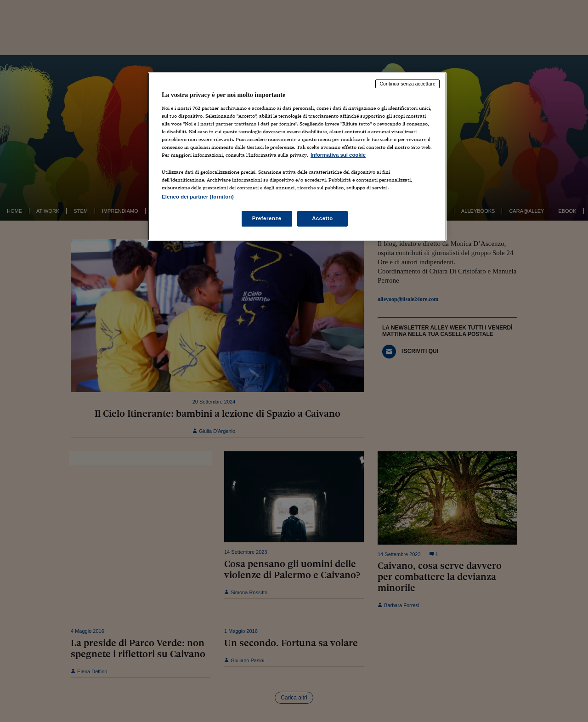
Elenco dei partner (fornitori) (198, 197)
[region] (297, 156)
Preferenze (267, 218)
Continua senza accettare (407, 84)
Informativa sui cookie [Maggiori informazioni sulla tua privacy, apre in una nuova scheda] (338, 155)
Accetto (322, 218)
